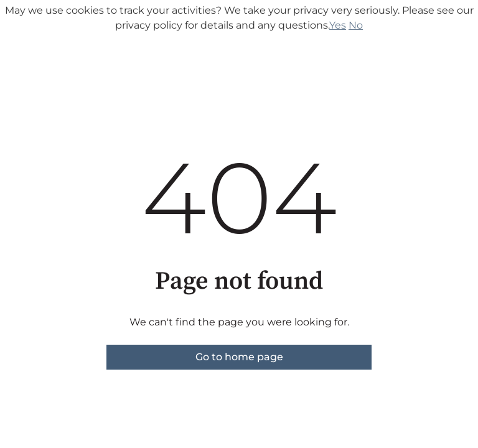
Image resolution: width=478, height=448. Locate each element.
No (356, 25)
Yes (338, 25)
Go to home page (239, 357)
